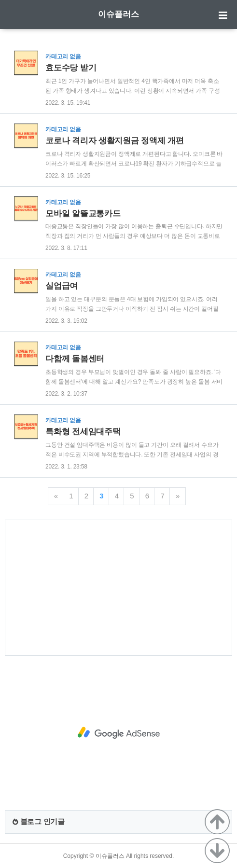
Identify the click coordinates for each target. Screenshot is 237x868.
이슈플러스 (118, 14)
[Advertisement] (118, 588)
